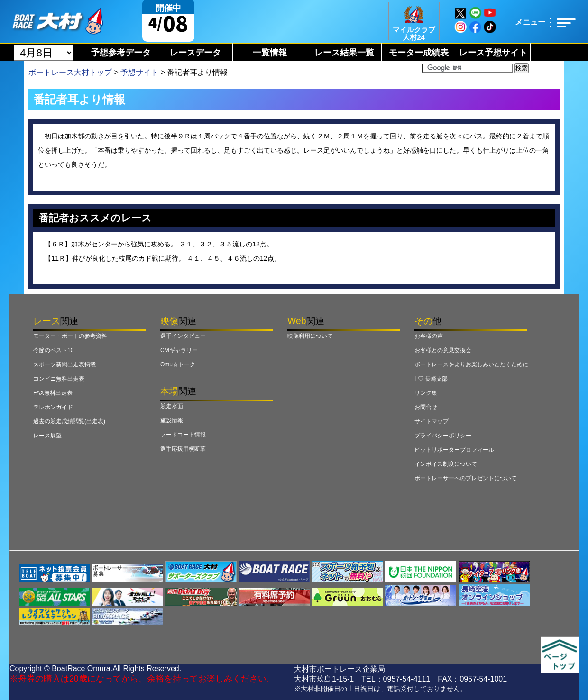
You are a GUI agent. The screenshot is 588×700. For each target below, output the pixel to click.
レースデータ (195, 53)
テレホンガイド (53, 407)
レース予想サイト (493, 53)
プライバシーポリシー (443, 436)
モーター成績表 (419, 53)
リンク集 (426, 393)
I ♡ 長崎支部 (431, 379)
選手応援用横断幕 (183, 449)
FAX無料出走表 (53, 393)
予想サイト (139, 72)
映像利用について (310, 336)
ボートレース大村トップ (70, 72)
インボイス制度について (446, 464)
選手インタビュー (183, 336)
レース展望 (47, 436)
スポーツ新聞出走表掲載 (64, 364)
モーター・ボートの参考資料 (70, 336)
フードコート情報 (183, 435)
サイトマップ (432, 421)
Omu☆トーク (178, 364)
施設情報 (172, 420)
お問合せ (426, 407)
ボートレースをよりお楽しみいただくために (471, 364)
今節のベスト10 (53, 350)
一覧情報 (270, 53)
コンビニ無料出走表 (59, 379)
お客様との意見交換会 (443, 350)
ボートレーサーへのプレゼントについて (466, 478)
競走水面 (172, 406)
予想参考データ (121, 53)
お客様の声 (429, 336)
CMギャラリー (179, 350)
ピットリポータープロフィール (454, 450)
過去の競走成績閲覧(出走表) (69, 421)
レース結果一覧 (344, 53)
